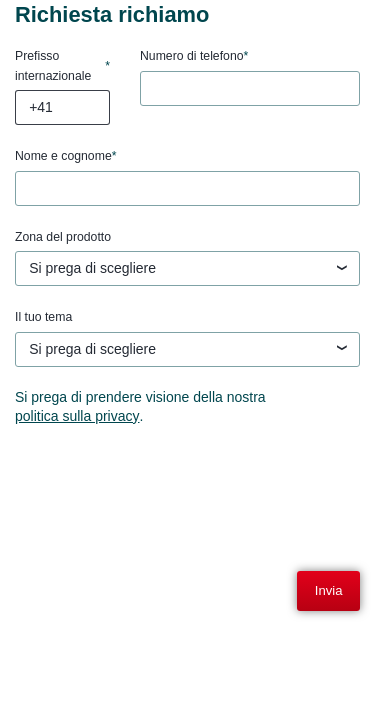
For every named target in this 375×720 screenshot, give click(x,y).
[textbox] (187, 269)
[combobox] (187, 268)
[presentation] (167, 488)
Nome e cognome (65, 156)
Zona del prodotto (63, 237)
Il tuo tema (43, 317)
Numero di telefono (194, 56)
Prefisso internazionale (62, 65)
